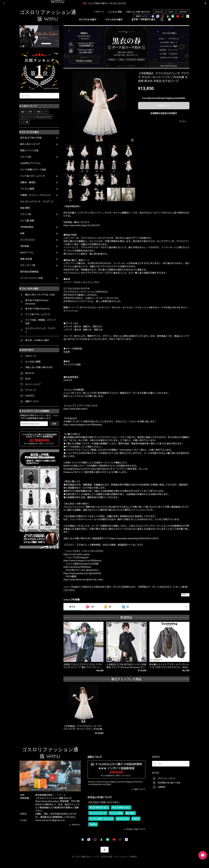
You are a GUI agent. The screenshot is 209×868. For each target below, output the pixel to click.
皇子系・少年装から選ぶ (144, 20)
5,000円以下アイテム (30, 163)
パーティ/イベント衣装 (32, 278)
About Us (159, 12)
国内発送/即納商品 (29, 272)
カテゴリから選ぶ (89, 20)
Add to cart (164, 106)
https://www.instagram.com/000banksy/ (83, 425)
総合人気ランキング (30, 144)
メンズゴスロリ (28, 240)
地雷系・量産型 (28, 182)
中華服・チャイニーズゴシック (35, 195)
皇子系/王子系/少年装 (31, 138)
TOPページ (100, 12)
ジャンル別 (26, 157)
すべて (72, 607)
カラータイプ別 (28, 265)
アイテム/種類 (27, 189)
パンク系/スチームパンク (33, 176)
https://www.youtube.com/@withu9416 (82, 573)
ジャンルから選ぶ (116, 20)
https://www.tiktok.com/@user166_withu (83, 580)
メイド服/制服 (27, 221)
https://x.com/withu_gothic (77, 554)
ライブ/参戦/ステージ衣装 (33, 170)
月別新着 (25, 246)
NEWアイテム (27, 253)
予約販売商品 (27, 227)
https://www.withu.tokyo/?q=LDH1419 (82, 225)
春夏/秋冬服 (26, 259)
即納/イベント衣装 (29, 151)
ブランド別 (26, 214)
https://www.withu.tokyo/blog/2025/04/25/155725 (134, 538)
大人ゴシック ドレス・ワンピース (37, 202)
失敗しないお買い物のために (139, 12)
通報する (185, 595)
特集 (22, 234)
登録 (54, 424)
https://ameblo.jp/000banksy (77, 567)
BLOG (171, 12)
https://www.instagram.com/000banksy (82, 561)
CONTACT (183, 12)
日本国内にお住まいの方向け (164, 113)
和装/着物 (25, 208)
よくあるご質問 (115, 12)
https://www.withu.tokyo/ (76, 409)
